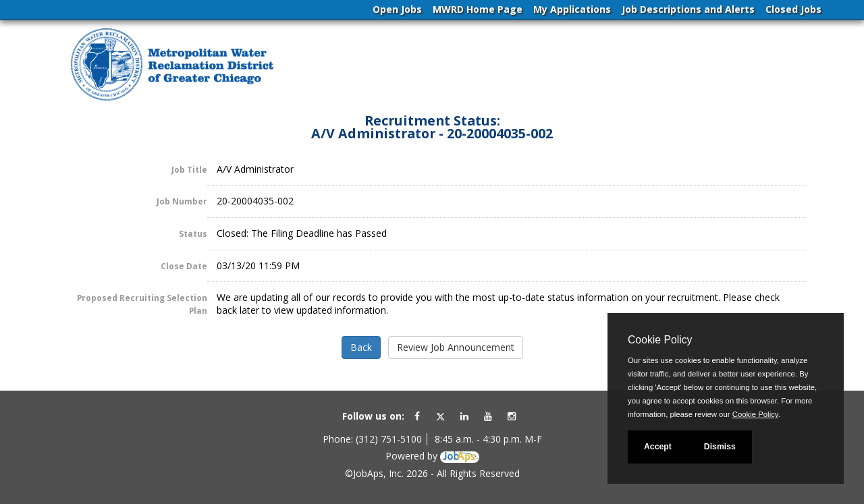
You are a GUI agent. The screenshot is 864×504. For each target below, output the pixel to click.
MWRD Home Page (478, 9)
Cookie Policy (660, 340)
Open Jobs (397, 9)
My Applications (572, 9)
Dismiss (720, 447)
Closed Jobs (793, 9)
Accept (658, 447)
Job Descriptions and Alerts (688, 9)
